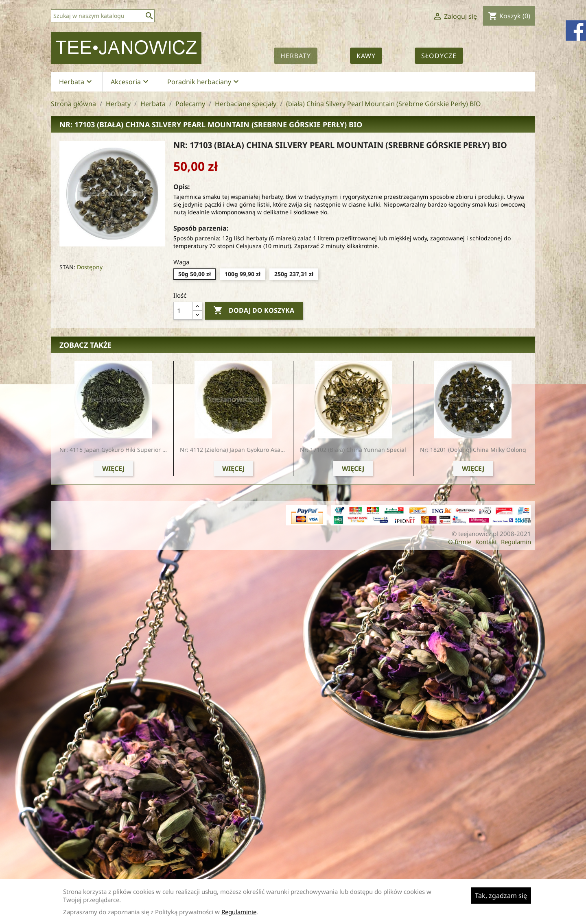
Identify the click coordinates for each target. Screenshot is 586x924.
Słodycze (439, 56)
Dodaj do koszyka (254, 311)
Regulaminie (239, 912)
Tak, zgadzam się (501, 896)
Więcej (113, 469)
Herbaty (296, 56)
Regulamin (516, 542)
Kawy (366, 56)
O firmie (460, 542)
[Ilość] (183, 311)
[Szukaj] (103, 16)
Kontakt (486, 542)
